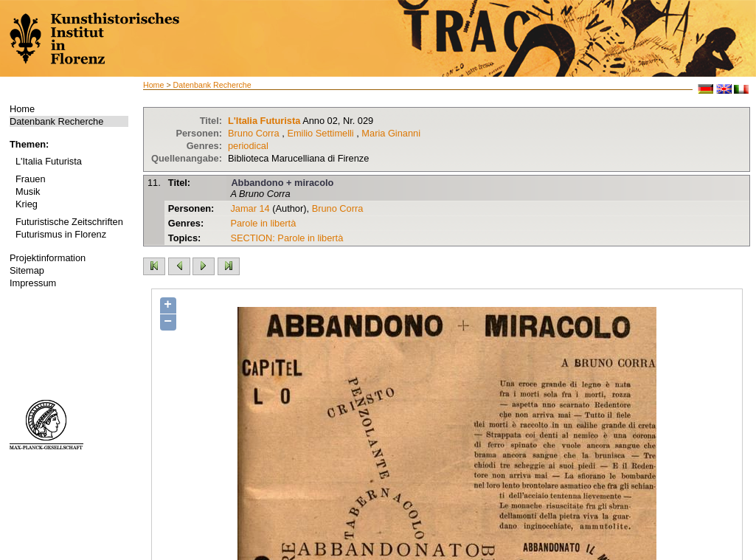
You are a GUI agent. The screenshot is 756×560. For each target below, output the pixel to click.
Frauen (31, 179)
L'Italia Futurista (49, 161)
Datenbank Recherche (56, 121)
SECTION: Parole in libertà (287, 238)
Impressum (33, 283)
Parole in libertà (263, 223)
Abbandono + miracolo (282, 183)
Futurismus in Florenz (61, 234)
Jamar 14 (250, 208)
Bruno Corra (254, 133)
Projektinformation (48, 258)
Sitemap (27, 270)
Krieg (27, 204)
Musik (28, 191)
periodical (248, 146)
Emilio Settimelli (320, 133)
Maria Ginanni (391, 133)
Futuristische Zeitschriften (69, 222)
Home (22, 109)
